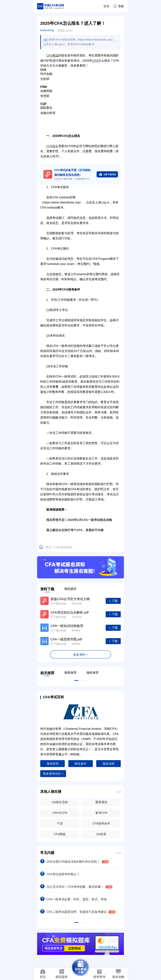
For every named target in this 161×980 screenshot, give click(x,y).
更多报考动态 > (53, 774)
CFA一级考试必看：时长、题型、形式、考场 (73, 899)
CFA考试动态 (63, 547)
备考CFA (101, 813)
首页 (48, 547)
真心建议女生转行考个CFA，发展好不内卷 (72, 530)
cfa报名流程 (60, 802)
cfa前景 (101, 834)
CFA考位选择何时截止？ (60, 874)
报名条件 (80, 764)
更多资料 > (81, 655)
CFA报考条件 (101, 823)
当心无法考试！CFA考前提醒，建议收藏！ (76, 887)
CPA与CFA (60, 813)
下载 (113, 601)
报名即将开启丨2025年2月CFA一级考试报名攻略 (76, 520)
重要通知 (101, 802)
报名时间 (53, 764)
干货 (60, 823)
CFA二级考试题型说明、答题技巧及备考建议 (78, 912)
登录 (106, 6)
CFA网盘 (60, 834)
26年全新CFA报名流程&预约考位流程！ (74, 862)
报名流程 (109, 764)
